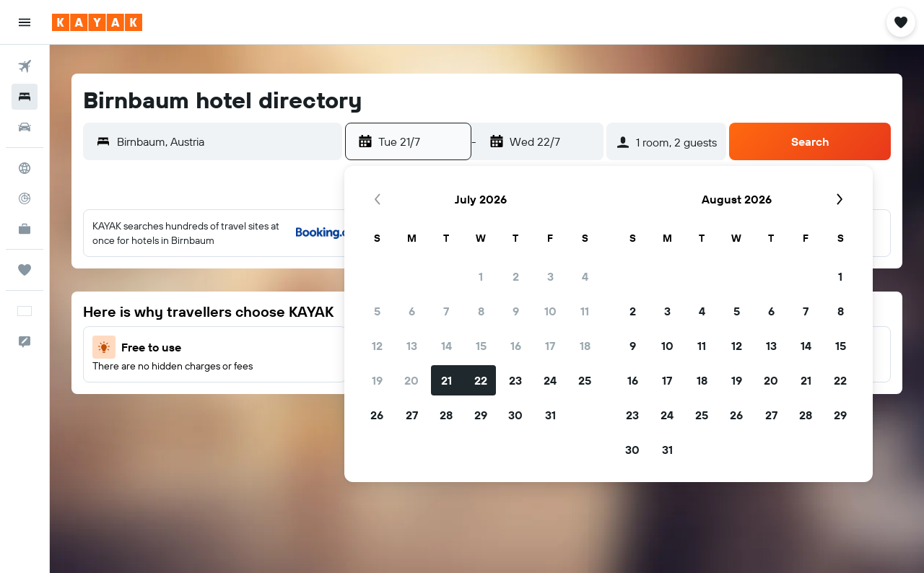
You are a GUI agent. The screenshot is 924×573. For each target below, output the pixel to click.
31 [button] (550, 415)
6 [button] (412, 311)
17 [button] (550, 346)
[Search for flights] (25, 66)
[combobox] (226, 141)
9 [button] (516, 311)
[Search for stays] (25, 97)
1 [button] (481, 276)
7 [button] (446, 311)
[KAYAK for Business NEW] (25, 229)
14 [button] (446, 346)
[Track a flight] (25, 198)
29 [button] (481, 415)
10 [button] (550, 311)
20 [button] (411, 380)
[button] (25, 22)
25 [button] (585, 380)
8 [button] (481, 311)
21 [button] (446, 380)
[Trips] (25, 270)
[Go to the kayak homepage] (97, 22)
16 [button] (516, 346)
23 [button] (515, 380)
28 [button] (446, 415)
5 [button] (377, 311)
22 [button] (481, 380)
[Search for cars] (25, 127)
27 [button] (412, 415)
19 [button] (377, 380)
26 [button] (377, 415)
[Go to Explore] (25, 168)
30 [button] (515, 415)
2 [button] (516, 276)
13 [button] (412, 346)
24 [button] (550, 380)
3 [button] (550, 276)
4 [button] (585, 276)
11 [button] (585, 311)
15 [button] (481, 346)
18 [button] (585, 346)
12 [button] (377, 346)
